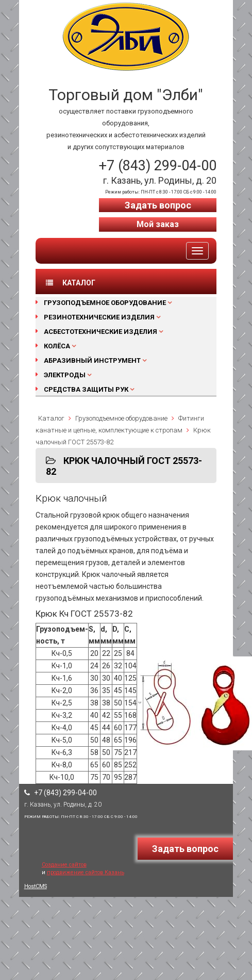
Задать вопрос (158, 205)
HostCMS (36, 886)
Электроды (65, 375)
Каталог (51, 418)
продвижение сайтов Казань (86, 872)
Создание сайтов (64, 865)
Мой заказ (158, 224)
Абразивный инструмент (92, 360)
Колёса (57, 346)
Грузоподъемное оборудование (105, 303)
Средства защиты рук (86, 389)
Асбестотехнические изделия (100, 332)
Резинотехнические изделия (99, 317)
